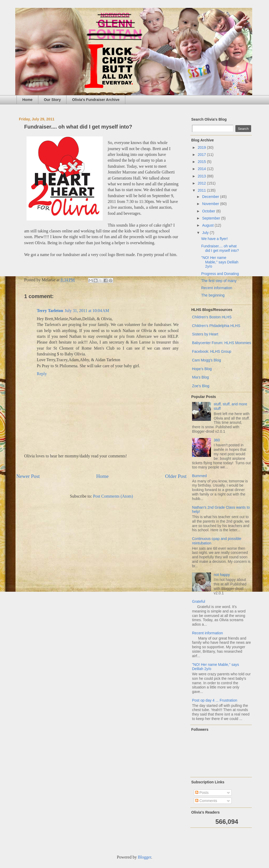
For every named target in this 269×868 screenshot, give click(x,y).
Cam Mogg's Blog (206, 360)
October (209, 211)
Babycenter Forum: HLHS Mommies (222, 343)
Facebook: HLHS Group (212, 351)
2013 (202, 176)
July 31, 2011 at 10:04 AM (87, 311)
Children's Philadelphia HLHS (216, 326)
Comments (206, 801)
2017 (202, 155)
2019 (202, 147)
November (211, 204)
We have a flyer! (214, 239)
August (208, 225)
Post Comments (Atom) (113, 496)
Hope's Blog (202, 369)
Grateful (199, 601)
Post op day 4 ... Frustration (215, 700)
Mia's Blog (200, 377)
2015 (202, 162)
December (211, 197)
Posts (202, 793)
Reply (42, 374)
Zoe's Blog (201, 386)
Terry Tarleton (50, 311)
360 (217, 440)
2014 (202, 169)
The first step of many (219, 281)
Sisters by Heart (205, 334)
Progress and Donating (220, 274)
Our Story (52, 100)
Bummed (199, 476)
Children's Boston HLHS (212, 317)
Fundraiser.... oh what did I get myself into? (220, 248)
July (206, 233)
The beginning (213, 295)
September (211, 218)
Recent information (217, 288)
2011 (202, 190)
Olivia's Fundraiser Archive (96, 100)
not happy (222, 575)
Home (27, 100)
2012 (202, 183)
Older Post (176, 476)
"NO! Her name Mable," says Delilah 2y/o (220, 262)
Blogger (145, 857)
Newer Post (28, 476)
